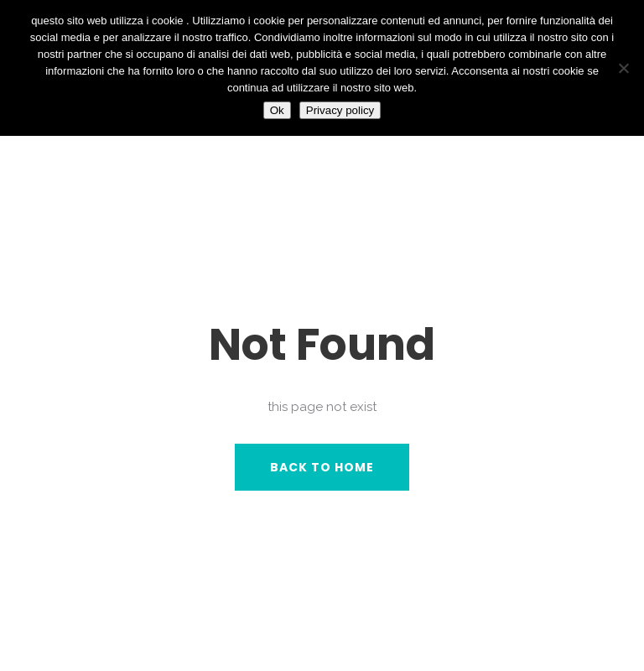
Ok (277, 110)
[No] (623, 68)
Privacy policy (340, 110)
